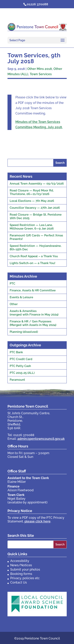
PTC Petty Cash (20, 366)
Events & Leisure (21, 297)
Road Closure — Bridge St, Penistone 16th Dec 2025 (36, 216)
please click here (37, 521)
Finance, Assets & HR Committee (33, 290)
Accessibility (20, 561)
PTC (12, 284)
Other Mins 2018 (40, 69)
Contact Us (19, 582)
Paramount (17, 380)
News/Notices (21, 565)
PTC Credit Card (21, 359)
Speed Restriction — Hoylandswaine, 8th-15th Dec (36, 248)
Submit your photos (25, 569)
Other (14, 304)
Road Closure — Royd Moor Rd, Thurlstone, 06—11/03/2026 (32, 192)
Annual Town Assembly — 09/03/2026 (37, 184)
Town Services (41, 74)
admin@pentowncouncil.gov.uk (41, 439)
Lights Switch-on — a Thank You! (32, 263)
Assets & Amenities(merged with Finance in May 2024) (34, 313)
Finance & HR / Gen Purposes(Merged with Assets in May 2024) (33, 323)
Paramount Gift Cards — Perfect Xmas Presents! (36, 237)
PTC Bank (16, 352)
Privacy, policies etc (25, 578)
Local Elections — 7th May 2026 (32, 201)
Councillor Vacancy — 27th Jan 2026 (35, 208)
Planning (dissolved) (24, 332)
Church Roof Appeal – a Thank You (34, 256)
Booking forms (21, 574)
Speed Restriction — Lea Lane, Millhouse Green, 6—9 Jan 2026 (32, 227)
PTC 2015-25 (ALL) (22, 373)
